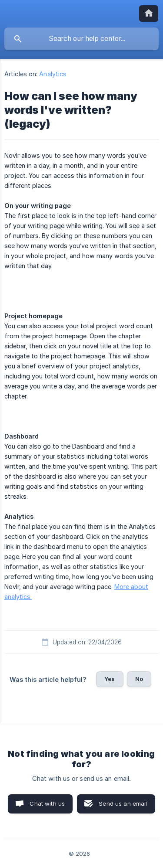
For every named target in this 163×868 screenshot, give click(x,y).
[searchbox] (81, 39)
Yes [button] (110, 679)
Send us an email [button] (123, 803)
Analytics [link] (53, 74)
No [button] (139, 679)
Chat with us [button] (47, 803)
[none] (149, 14)
